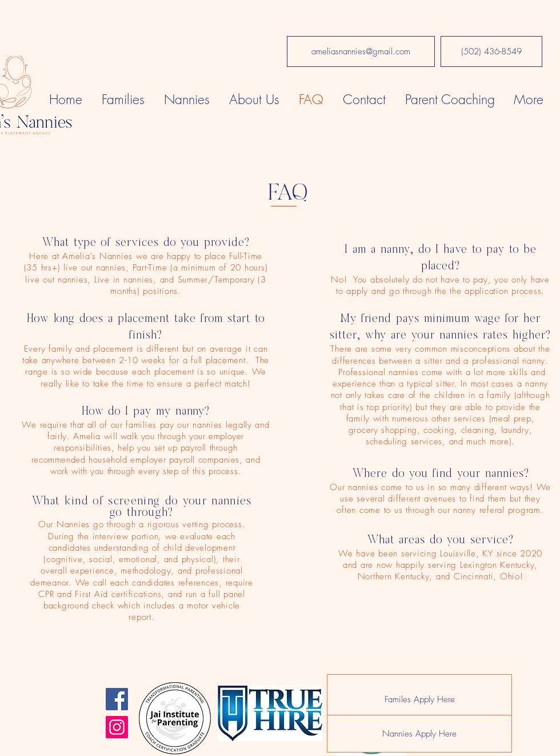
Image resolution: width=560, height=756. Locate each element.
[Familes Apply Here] (419, 699)
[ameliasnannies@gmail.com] (361, 51)
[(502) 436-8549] (491, 51)
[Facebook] (117, 699)
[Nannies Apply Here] (419, 734)
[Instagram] (117, 727)
